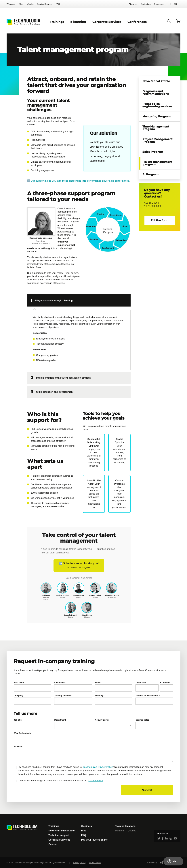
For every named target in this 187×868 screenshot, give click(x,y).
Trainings (57, 22)
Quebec (132, 831)
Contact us (146, 4)
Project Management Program (158, 141)
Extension (165, 682)
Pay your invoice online (94, 840)
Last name (60, 682)
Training (100, 696)
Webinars (11, 4)
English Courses (45, 4)
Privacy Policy (80, 863)
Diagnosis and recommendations (156, 93)
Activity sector (102, 720)
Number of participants (148, 696)
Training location (63, 696)
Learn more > (96, 780)
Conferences (137, 22)
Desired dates (142, 720)
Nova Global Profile (156, 81)
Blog (21, 4)
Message (18, 746)
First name (20, 682)
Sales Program (153, 152)
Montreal (120, 831)
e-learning (78, 22)
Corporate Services (107, 22)
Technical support (59, 835)
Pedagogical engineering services (157, 105)
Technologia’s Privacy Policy (98, 767)
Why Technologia (22, 733)
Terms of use (95, 863)
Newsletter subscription (62, 831)
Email (98, 682)
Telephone (141, 682)
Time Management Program (156, 128)
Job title (18, 720)
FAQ (58, 4)
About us (133, 4)
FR (175, 4)
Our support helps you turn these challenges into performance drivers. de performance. (80, 181)
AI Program (150, 174)
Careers (53, 844)
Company (18, 696)
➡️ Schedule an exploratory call (79, 565)
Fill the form (160, 220)
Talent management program (158, 163)
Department (60, 720)
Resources (159, 4)
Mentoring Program (157, 117)
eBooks (30, 4)
